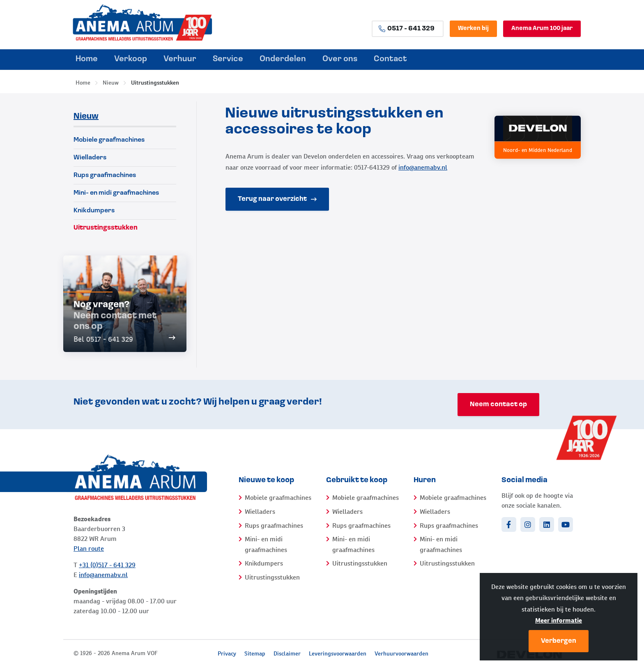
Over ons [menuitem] (340, 59)
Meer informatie (559, 620)
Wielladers (90, 158)
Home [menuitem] (87, 59)
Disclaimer (287, 653)
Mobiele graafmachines (109, 140)
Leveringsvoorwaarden (338, 653)
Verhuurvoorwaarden (401, 653)
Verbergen (559, 641)
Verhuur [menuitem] (180, 59)
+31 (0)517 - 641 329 (107, 565)
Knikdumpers (94, 211)
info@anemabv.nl (423, 167)
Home (83, 83)
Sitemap (255, 653)
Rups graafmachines (105, 175)
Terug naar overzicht (277, 199)
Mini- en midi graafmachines (116, 193)
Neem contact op (498, 405)
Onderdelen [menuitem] (283, 59)
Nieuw (111, 83)
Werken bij (473, 29)
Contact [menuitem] (390, 59)
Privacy (227, 653)
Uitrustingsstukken (155, 83)
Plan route (89, 549)
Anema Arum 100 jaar (542, 29)
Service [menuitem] (228, 59)
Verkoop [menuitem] (131, 59)
